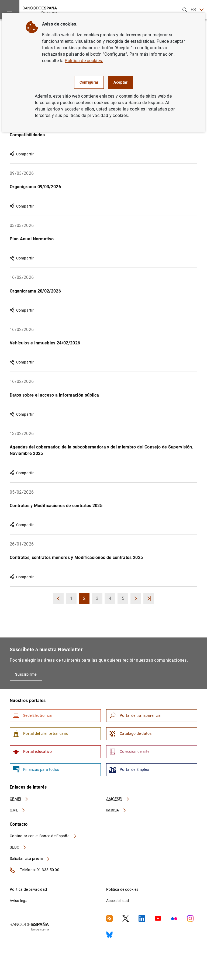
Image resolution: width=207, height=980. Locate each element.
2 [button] (86, 600)
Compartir (22, 154)
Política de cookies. (84, 61)
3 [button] (99, 600)
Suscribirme (26, 674)
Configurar (89, 82)
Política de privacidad (28, 889)
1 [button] (73, 600)
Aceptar (120, 82)
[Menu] (10, 10)
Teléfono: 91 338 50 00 (34, 870)
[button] (58, 598)
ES (197, 10)
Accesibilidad (118, 901)
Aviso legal (19, 901)
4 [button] (112, 600)
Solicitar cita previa (30, 858)
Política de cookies (122, 889)
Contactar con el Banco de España (43, 836)
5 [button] (125, 600)
